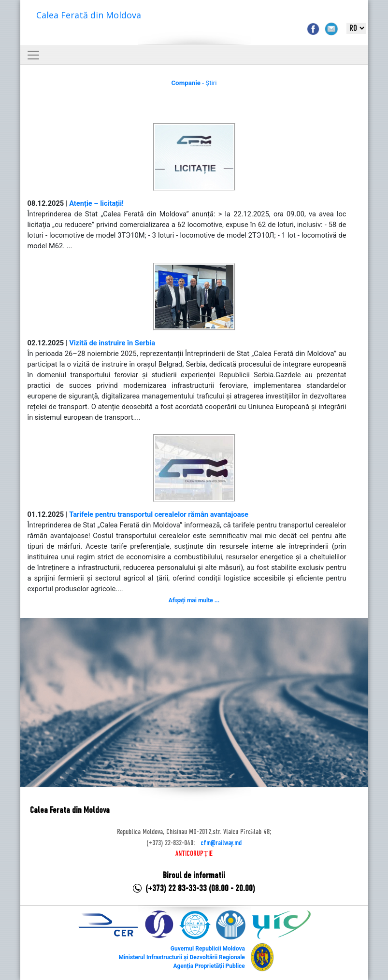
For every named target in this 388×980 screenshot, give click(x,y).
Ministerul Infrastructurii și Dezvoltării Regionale (181, 957)
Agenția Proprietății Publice (209, 966)
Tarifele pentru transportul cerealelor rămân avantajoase (159, 514)
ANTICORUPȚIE (194, 854)
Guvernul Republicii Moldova (208, 949)
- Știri (194, 83)
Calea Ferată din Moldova (89, 15)
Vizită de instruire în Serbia (112, 343)
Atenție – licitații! (96, 203)
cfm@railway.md (221, 843)
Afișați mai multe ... (194, 600)
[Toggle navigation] (33, 55)
